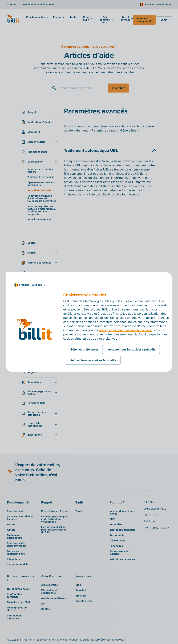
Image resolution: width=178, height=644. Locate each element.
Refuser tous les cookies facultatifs (93, 360)
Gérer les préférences (84, 349)
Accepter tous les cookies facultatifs (132, 349)
